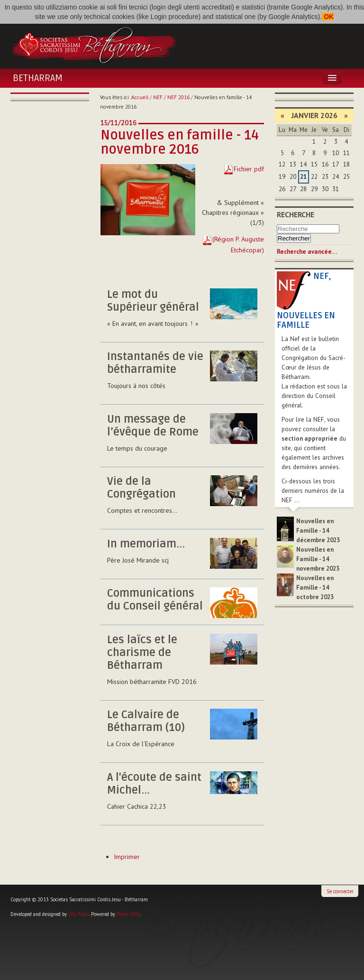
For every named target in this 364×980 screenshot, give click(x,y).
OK (328, 17)
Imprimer (127, 857)
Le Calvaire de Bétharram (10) (146, 721)
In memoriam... (146, 544)
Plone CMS (128, 914)
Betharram (38, 78)
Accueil (140, 97)
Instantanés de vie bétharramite (155, 363)
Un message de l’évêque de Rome (153, 426)
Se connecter (340, 891)
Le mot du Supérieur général (153, 301)
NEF (158, 97)
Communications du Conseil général (155, 600)
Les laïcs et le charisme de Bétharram (142, 653)
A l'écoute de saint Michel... (154, 784)
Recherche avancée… (307, 252)
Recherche (296, 214)
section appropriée (309, 439)
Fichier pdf (249, 169)
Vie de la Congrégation (141, 488)
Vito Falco (79, 914)
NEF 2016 (178, 97)
